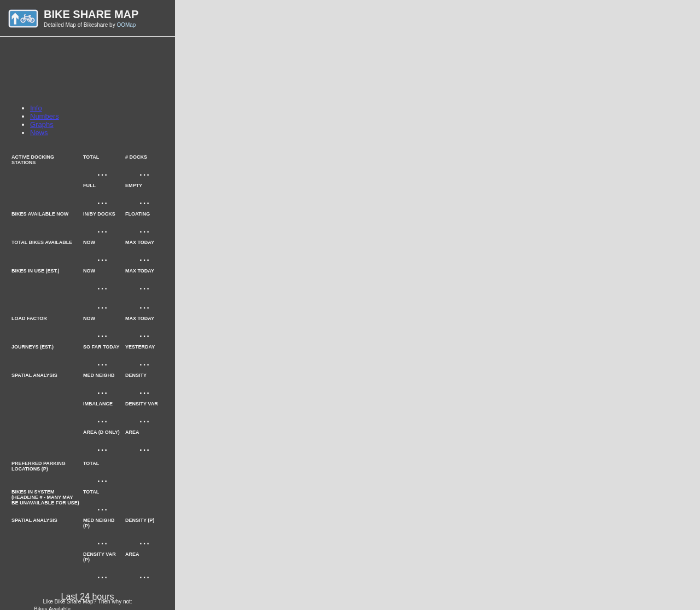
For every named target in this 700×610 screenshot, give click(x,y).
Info (36, 108)
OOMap (126, 25)
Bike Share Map (91, 14)
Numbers (45, 116)
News (39, 133)
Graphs (42, 124)
